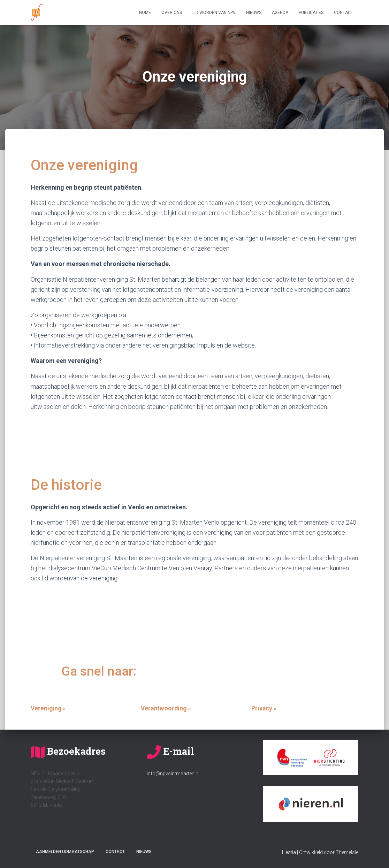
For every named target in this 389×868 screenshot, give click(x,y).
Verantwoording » (167, 708)
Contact (344, 13)
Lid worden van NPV (214, 13)
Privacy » (264, 708)
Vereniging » (49, 708)
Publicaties (311, 13)
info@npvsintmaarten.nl (173, 774)
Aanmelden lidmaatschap (65, 852)
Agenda (280, 13)
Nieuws (254, 13)
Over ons (172, 13)
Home (145, 13)
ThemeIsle (347, 852)
